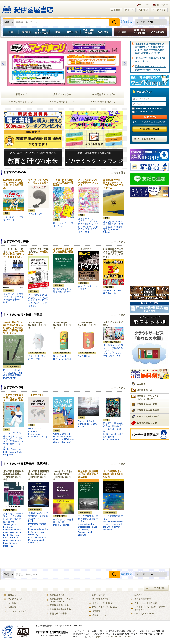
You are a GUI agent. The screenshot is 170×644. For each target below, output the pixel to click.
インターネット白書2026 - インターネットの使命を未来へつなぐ (13, 298)
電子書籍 (26, 32)
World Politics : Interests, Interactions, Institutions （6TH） (38, 433)
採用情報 (143, 10)
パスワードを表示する (151, 112)
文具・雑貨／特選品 (88, 32)
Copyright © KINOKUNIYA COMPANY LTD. (112, 637)
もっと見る (120, 173)
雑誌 (57, 32)
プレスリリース (15, 599)
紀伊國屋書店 (27, 8)
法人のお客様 (158, 32)
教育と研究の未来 (58, 613)
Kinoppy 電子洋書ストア (62, 102)
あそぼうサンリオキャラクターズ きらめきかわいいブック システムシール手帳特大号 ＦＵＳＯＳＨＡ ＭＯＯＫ (89, 225)
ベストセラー (104, 32)
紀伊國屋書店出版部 (59, 605)
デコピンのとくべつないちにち (13, 218)
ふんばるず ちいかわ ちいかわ (38, 357)
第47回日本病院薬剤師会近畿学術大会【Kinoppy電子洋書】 (38, 475)
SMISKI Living (85, 356)
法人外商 (139, 595)
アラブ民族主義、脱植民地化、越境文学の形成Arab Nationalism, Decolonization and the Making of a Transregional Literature (88, 525)
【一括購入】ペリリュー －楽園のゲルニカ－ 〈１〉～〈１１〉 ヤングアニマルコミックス (113, 351)
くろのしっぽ (35, 214)
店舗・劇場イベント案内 (140, 32)
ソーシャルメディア (17, 611)
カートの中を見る (150, 139)
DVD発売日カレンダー (103, 94)
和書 (10, 32)
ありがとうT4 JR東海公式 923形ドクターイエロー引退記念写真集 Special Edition (113, 227)
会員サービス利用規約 (103, 603)
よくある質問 (159, 10)
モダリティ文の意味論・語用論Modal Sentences (63, 522)
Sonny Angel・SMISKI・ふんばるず (38, 325)
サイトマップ (145, 5)
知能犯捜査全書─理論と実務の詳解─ (63, 290)
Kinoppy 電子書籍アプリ (103, 102)
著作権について (99, 615)
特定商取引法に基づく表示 (105, 607)
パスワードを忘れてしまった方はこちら (150, 122)
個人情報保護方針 (100, 599)
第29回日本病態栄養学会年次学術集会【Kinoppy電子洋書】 (13, 475)
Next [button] (124, 63)
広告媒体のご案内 (143, 599)
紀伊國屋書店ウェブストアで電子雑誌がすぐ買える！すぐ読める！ (113, 253)
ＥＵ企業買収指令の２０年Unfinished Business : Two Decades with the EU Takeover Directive (113, 523)
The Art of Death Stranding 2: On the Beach (88, 424)
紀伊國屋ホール (57, 595)
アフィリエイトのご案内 (146, 603)
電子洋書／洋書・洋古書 (42, 32)
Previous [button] (3, 63)
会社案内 (121, 32)
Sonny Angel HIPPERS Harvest (62, 357)
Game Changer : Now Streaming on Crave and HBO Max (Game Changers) (63, 438)
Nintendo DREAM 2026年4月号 (112, 292)
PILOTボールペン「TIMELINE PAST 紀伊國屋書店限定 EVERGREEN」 (13, 374)
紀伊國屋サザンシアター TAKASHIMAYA (61, 600)
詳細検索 (127, 22)
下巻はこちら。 (86, 249)
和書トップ (21, 94)
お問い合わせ (161, 5)
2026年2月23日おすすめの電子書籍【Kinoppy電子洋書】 (63, 475)
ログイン (130, 10)
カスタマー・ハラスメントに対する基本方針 (150, 608)
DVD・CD (73, 32)
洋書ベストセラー (62, 94)
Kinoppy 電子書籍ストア (21, 102)
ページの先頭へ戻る (156, 588)
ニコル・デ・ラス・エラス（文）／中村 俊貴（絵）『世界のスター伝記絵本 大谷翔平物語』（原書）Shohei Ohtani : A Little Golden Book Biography (13, 444)
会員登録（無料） (150, 129)
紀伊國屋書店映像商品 (60, 609)
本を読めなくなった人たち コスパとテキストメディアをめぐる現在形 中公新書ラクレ (38, 300)
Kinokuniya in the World (145, 614)
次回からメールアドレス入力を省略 (151, 109)
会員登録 (116, 10)
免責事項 (96, 611)
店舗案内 (12, 607)
